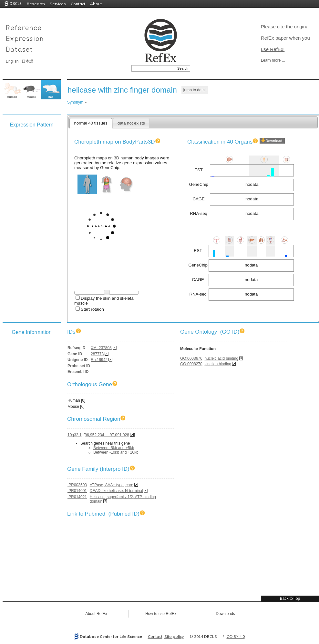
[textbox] (154, 68)
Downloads (225, 614)
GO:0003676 (191, 358)
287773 (97, 354)
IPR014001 (77, 491)
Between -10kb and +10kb (116, 452)
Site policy (174, 636)
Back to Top (290, 599)
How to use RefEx (161, 614)
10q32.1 (74, 435)
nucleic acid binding (221, 358)
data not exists (131, 123)
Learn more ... (273, 60)
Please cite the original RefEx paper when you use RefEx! (285, 38)
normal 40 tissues (91, 123)
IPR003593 (77, 485)
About (96, 4)
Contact (78, 4)
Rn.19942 (99, 360)
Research (36, 4)
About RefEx (96, 614)
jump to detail (195, 90)
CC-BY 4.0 (236, 636)
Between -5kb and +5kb (114, 448)
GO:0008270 (191, 364)
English (12, 61)
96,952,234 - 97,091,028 (107, 435)
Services (58, 4)
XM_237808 (101, 348)
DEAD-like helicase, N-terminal (116, 491)
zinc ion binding (218, 364)
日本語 (27, 61)
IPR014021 (77, 497)
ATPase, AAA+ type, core (112, 485)
